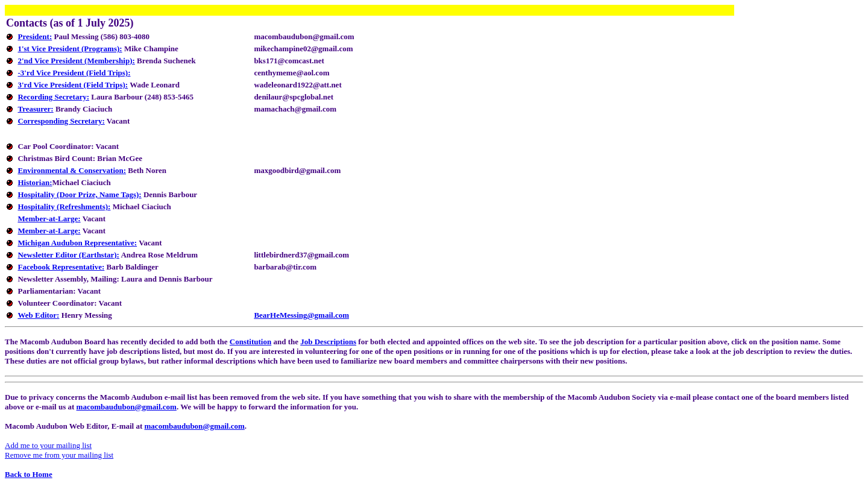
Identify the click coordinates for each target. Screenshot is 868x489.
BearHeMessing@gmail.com (301, 315)
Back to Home (29, 474)
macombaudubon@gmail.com (127, 407)
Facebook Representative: (61, 267)
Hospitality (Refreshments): (64, 207)
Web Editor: (38, 315)
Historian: (35, 182)
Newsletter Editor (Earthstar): (68, 255)
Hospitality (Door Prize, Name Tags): (79, 194)
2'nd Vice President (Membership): (76, 61)
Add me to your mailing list (48, 445)
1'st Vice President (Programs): (70, 49)
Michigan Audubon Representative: (77, 243)
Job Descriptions (328, 342)
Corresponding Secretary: (61, 121)
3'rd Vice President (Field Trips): (73, 85)
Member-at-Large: (49, 219)
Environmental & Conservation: (72, 170)
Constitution (250, 342)
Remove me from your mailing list (59, 455)
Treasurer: (35, 109)
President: (35, 36)
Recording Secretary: (53, 97)
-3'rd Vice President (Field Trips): (74, 73)
